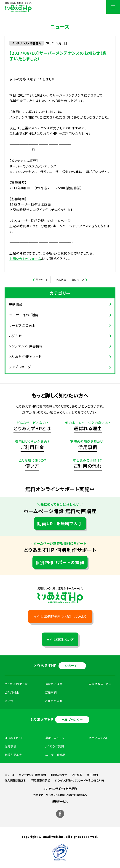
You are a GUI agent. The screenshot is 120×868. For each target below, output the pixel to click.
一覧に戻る (60, 280)
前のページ (42, 280)
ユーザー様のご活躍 (24, 315)
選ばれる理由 (88, 428)
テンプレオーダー (22, 367)
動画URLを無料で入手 (60, 523)
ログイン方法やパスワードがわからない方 (80, 780)
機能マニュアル (55, 738)
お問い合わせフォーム (25, 259)
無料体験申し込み (100, 684)
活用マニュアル (98, 738)
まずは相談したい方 (60, 639)
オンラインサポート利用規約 (60, 788)
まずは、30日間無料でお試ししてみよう (60, 617)
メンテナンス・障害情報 (26, 346)
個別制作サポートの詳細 (60, 562)
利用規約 (92, 775)
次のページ (78, 280)
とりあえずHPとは (32, 428)
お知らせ (15, 336)
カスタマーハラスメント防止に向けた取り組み (60, 795)
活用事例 (88, 447)
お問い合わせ (59, 775)
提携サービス (60, 801)
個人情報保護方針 (16, 780)
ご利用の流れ (88, 466)
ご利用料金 (32, 447)
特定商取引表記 (41, 780)
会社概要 (77, 775)
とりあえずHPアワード (25, 357)
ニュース (9, 775)
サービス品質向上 (22, 325)
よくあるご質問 (55, 746)
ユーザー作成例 (56, 755)
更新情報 (16, 305)
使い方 (32, 466)
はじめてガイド (14, 738)
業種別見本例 (13, 755)
